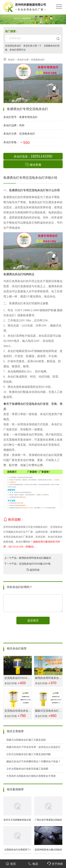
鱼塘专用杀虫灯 (28, 117)
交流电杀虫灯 (27, 134)
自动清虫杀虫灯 (13, 46)
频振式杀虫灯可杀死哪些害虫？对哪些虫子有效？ (33, 762)
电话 (33, 864)
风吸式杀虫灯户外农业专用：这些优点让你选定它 (33, 747)
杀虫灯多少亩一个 (32, 46)
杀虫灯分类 (23, 60)
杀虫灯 (11, 60)
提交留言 (33, 620)
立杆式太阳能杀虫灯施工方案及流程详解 (29, 754)
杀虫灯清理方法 (18, 50)
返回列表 (33, 570)
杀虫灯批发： (33, 156)
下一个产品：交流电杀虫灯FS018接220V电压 (27, 565)
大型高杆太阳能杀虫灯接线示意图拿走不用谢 (31, 776)
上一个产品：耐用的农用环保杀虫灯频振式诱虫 (28, 559)
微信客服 (33, 165)
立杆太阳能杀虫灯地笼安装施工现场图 (27, 769)
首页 (11, 864)
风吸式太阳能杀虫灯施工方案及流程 (26, 740)
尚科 (22, 125)
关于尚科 (55, 864)
